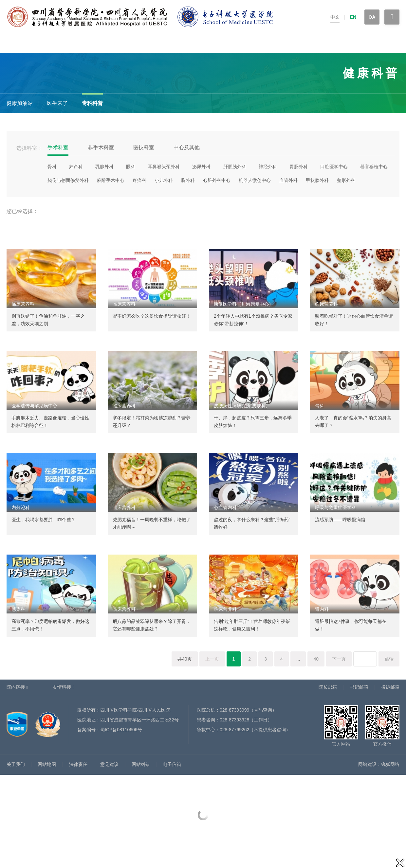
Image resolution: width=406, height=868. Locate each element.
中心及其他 (187, 147)
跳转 (389, 659)
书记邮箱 (359, 687)
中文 (335, 17)
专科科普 (92, 103)
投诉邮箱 (390, 687)
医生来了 (57, 103)
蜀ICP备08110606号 (121, 730)
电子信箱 (172, 764)
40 (316, 659)
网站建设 (367, 764)
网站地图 (47, 764)
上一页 (212, 659)
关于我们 (16, 764)
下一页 (339, 659)
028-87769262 (234, 730)
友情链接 (62, 687)
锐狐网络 (390, 764)
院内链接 (16, 687)
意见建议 (109, 764)
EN (353, 17)
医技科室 (144, 147)
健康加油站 (20, 103)
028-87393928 (234, 720)
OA (372, 17)
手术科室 (58, 147)
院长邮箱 (328, 687)
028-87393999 (234, 710)
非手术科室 (101, 147)
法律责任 (78, 764)
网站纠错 (141, 764)
